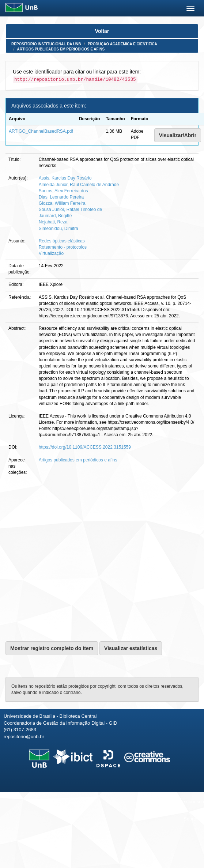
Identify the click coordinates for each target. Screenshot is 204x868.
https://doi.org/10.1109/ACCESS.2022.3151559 (85, 447)
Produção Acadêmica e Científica (122, 44)
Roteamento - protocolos (63, 247)
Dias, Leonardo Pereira (61, 197)
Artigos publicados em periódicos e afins (61, 49)
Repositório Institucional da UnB (46, 44)
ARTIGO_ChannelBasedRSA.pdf (41, 131)
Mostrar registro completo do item (52, 648)
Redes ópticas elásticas (62, 241)
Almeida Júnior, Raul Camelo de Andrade (79, 185)
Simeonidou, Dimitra (58, 229)
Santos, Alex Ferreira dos (63, 191)
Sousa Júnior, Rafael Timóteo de (70, 210)
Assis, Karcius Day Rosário (65, 178)
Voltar (102, 31)
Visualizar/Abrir (178, 135)
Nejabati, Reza (53, 222)
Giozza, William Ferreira (62, 203)
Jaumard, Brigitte (55, 216)
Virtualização (51, 253)
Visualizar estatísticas (131, 648)
